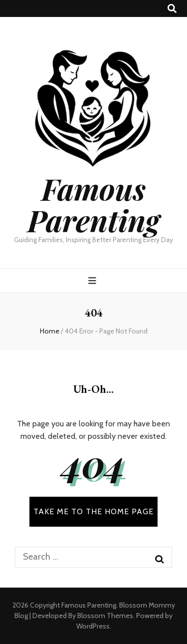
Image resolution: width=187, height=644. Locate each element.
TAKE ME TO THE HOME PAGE (93, 511)
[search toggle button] (172, 9)
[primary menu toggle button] (93, 281)
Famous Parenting (93, 204)
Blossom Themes (105, 616)
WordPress (93, 626)
